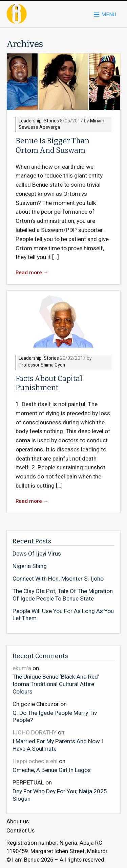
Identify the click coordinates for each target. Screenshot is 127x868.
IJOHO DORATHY (35, 733)
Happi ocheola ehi (35, 761)
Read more (32, 273)
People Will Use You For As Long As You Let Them (63, 615)
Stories (51, 121)
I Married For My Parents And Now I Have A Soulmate (58, 745)
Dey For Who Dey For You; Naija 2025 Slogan (60, 795)
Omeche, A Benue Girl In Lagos (52, 770)
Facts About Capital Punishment (49, 383)
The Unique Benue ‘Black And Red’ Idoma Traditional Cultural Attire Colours (56, 684)
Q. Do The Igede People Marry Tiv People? (55, 716)
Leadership (30, 121)
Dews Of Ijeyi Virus (37, 554)
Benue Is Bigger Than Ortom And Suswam (52, 146)
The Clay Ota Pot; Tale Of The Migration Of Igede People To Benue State (63, 595)
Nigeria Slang (30, 566)
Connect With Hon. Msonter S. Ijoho (58, 579)
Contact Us (20, 831)
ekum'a (22, 668)
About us (18, 822)
